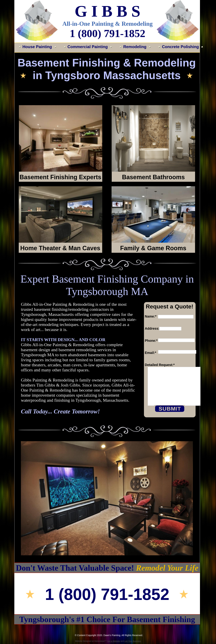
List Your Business (133, 641)
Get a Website (114, 641)
